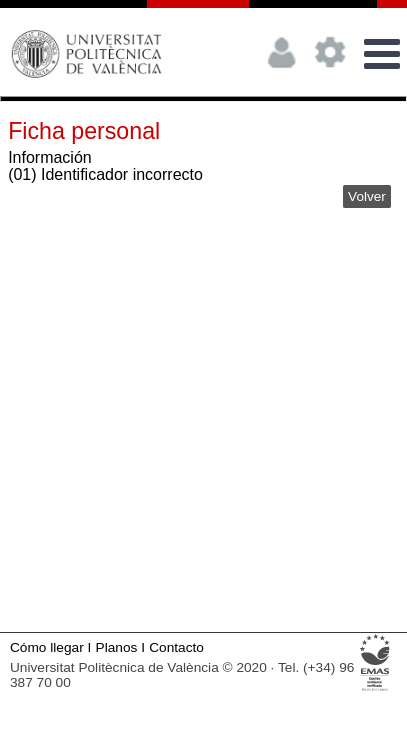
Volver (367, 196)
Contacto (176, 647)
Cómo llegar (47, 647)
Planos (117, 647)
